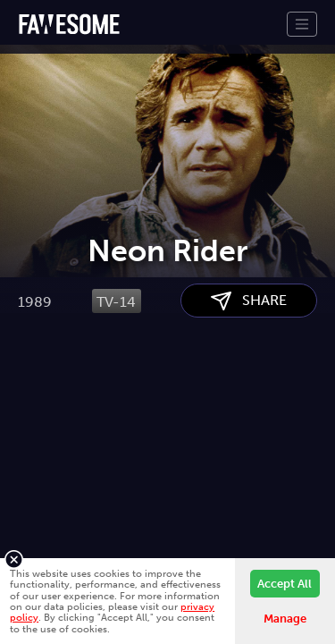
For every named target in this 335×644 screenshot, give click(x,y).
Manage (285, 619)
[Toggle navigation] (302, 24)
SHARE (249, 391)
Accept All (285, 584)
